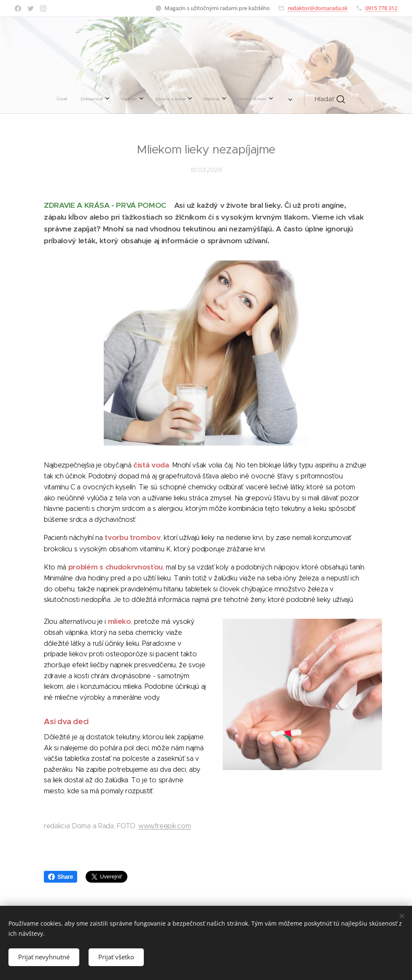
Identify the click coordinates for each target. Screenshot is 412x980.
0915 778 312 (381, 8)
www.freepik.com (164, 826)
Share (61, 877)
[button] (277, 99)
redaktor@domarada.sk (318, 8)
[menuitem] (113, 99)
